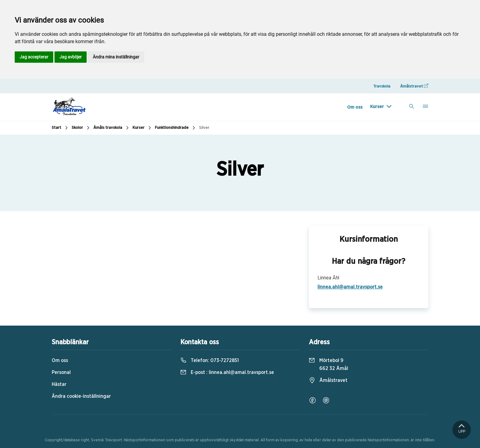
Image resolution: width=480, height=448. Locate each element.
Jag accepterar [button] (34, 57)
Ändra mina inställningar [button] (116, 57)
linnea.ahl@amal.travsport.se (350, 287)
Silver (204, 128)
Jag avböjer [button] (71, 57)
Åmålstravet (414, 86)
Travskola (382, 86)
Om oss (355, 107)
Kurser (377, 107)
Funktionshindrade (176, 128)
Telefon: (210, 360)
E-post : (227, 372)
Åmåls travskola (112, 128)
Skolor (81, 128)
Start (60, 128)
